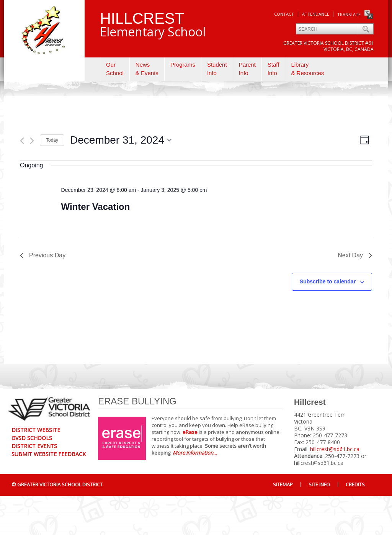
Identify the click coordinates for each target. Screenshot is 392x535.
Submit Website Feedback (49, 454)
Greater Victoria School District (60, 484)
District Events (34, 446)
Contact (284, 14)
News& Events (147, 69)
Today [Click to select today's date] (52, 140)
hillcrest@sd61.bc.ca (335, 449)
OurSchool (115, 69)
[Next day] (32, 141)
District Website (36, 430)
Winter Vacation (96, 207)
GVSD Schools (32, 438)
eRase (190, 432)
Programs (183, 65)
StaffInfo (274, 69)
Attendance (316, 14)
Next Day (355, 255)
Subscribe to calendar (328, 281)
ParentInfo (247, 69)
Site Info (319, 484)
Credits (355, 484)
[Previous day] (22, 141)
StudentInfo (217, 69)
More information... (195, 453)
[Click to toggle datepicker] (121, 140)
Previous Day (43, 255)
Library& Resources (307, 69)
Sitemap (283, 484)
